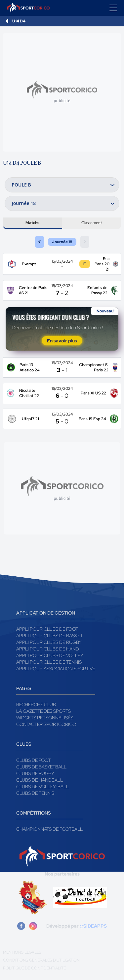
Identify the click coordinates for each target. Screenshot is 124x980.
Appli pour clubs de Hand (48, 649)
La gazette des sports (43, 711)
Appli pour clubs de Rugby (49, 642)
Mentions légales (22, 952)
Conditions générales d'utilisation (41, 960)
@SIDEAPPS (93, 926)
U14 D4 (19, 21)
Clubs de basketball (41, 767)
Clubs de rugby (35, 773)
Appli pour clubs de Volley (50, 655)
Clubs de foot (33, 760)
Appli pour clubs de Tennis (49, 662)
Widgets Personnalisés (45, 718)
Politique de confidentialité (34, 968)
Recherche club (36, 705)
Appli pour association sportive (56, 669)
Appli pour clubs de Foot (47, 629)
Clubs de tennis (35, 793)
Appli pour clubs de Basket (49, 636)
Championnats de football (49, 829)
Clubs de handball (40, 780)
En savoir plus (62, 341)
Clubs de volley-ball (42, 787)
